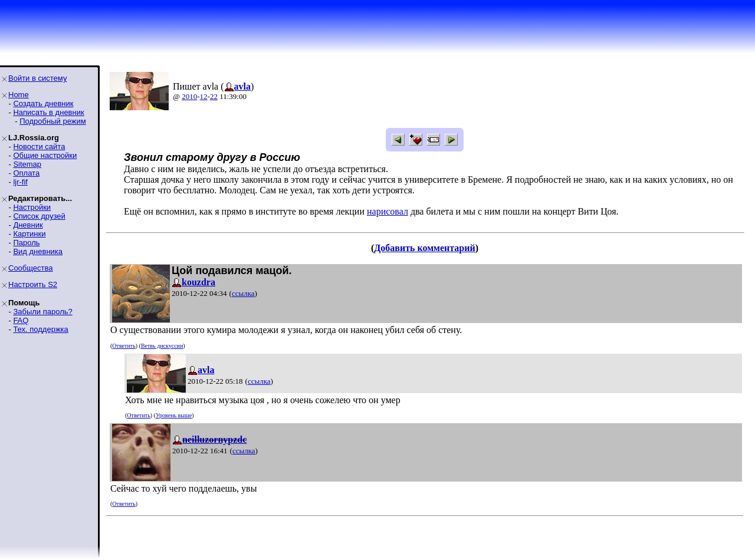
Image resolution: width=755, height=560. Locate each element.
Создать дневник (43, 103)
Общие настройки (45, 155)
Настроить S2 (33, 284)
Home (19, 95)
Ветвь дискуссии (162, 346)
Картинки (29, 234)
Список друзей (39, 216)
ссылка (243, 293)
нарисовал (388, 211)
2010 (189, 96)
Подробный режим (52, 121)
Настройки (32, 207)
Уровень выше (174, 415)
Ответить (124, 346)
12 (204, 96)
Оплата (26, 173)
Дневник (28, 225)
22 (214, 96)
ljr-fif (20, 182)
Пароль (26, 243)
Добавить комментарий (424, 248)
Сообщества (31, 268)
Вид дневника (38, 251)
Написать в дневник (48, 112)
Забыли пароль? (42, 312)
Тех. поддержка (40, 329)
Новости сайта (39, 146)
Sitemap (27, 164)
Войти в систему (37, 78)
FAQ (21, 320)
